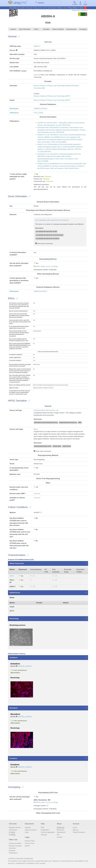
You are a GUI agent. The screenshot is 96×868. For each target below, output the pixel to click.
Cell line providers (15, 844)
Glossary (44, 835)
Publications (13, 853)
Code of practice (31, 830)
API (58, 835)
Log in (75, 828)
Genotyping (83, 30)
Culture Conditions (58, 30)
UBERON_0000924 (25, 767)
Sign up (75, 830)
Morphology (14, 619)
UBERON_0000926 (25, 717)
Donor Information (25, 30)
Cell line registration (48, 832)
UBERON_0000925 (25, 666)
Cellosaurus (14, 113)
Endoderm (13, 658)
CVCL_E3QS (38, 113)
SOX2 (12, 576)
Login (85, 3)
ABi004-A (37, 46)
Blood (36, 429)
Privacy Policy (73, 8)
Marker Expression (17, 564)
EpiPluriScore (15, 593)
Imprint (27, 846)
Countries (12, 848)
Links (27, 832)
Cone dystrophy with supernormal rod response (52, 220)
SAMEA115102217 (40, 292)
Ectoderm (13, 759)
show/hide (24, 71)
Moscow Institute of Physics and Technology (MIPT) (52, 96)
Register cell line (15, 828)
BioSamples (14, 109)
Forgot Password (79, 832)
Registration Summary (80, 10)
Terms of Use (30, 844)
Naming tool (61, 832)
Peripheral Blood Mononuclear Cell (46, 411)
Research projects (15, 846)
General (13, 30)
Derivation (46, 30)
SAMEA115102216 (40, 109)
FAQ (42, 828)
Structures (60, 830)
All (12, 832)
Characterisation (71, 30)
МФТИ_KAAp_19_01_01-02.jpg (46, 267)
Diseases (12, 851)
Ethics (36, 30)
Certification (45, 830)
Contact (60, 837)
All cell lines (13, 830)
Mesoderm (14, 708)
